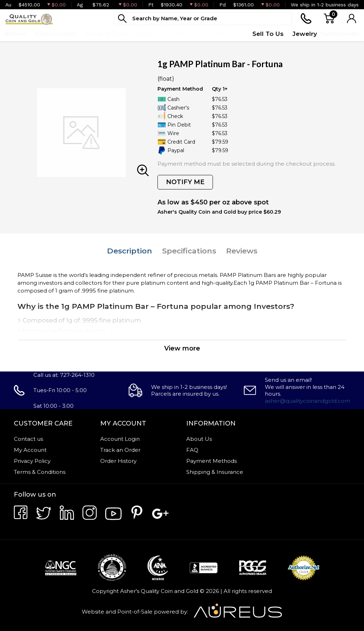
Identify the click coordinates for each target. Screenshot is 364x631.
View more (182, 348)
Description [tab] (130, 251)
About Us (199, 439)
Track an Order (120, 450)
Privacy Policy (32, 461)
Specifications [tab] (189, 251)
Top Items (180, 34)
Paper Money (106, 34)
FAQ (192, 450)
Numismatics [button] (55, 34)
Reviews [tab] (242, 251)
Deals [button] (145, 34)
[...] (203, 19)
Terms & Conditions (40, 472)
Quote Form (224, 34)
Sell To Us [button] (268, 34)
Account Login (120, 439)
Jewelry (305, 34)
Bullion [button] (15, 34)
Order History (118, 461)
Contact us (28, 439)
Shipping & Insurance (215, 472)
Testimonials (340, 34)
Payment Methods (212, 461)
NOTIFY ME (185, 182)
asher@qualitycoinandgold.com (307, 401)
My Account (30, 450)
